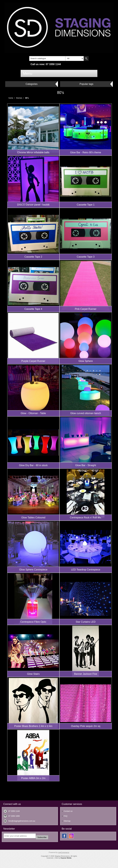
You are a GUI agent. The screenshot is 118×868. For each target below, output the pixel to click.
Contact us (68, 811)
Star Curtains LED (86, 622)
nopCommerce (64, 852)
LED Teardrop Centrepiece (86, 570)
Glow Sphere (86, 361)
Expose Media (66, 858)
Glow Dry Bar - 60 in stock (33, 465)
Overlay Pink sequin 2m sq (86, 726)
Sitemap (67, 821)
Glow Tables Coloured (33, 518)
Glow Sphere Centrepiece (33, 570)
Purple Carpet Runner (33, 361)
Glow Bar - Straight (86, 465)
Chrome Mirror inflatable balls (33, 152)
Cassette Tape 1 (86, 205)
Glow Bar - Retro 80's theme (86, 152)
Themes (19, 98)
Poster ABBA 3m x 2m (33, 778)
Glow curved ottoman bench (86, 413)
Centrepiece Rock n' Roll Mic (86, 518)
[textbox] (47, 58)
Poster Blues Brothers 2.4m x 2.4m (33, 726)
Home (11, 98)
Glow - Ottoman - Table (33, 413)
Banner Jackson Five (86, 674)
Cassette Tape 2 (33, 257)
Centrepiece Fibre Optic (33, 622)
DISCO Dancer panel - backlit (33, 205)
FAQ (65, 816)
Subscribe (42, 837)
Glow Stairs (33, 674)
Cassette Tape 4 (33, 309)
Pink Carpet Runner (86, 309)
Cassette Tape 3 (86, 257)
